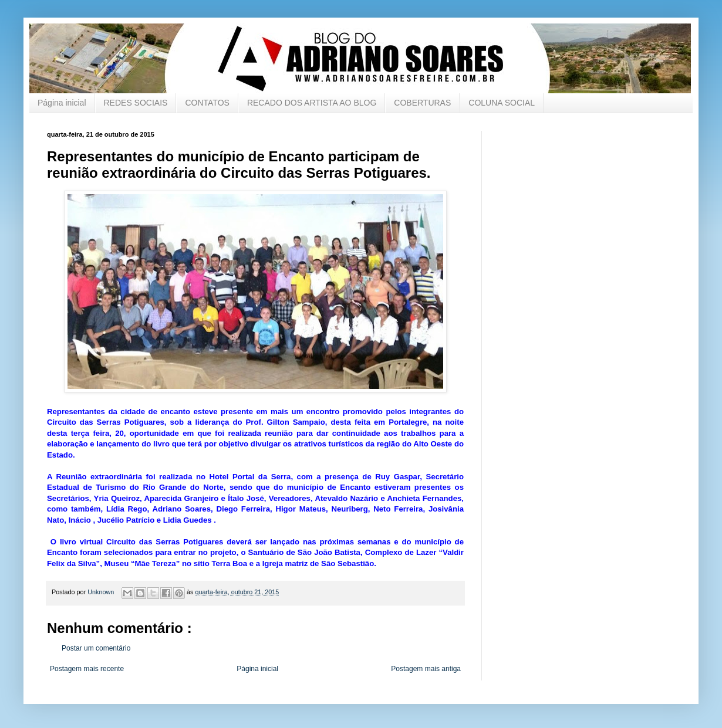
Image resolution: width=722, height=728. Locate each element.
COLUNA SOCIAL (502, 103)
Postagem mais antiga (426, 669)
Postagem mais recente (87, 669)
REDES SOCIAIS (136, 103)
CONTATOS (207, 103)
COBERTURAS (422, 103)
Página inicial (62, 103)
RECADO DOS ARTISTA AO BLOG (312, 103)
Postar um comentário (96, 648)
